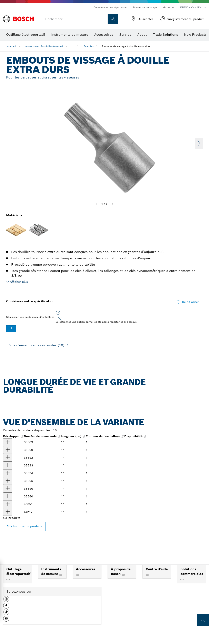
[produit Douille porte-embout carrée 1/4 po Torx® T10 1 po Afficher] (8, 442)
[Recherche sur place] (113, 19)
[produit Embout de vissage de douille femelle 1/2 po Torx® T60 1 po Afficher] (8, 512)
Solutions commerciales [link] (192, 571)
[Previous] (97, 204)
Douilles (89, 46)
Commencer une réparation (110, 7)
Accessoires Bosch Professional (44, 46)
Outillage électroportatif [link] (18, 571)
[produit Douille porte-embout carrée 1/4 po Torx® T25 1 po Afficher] (8, 458)
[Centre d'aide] (147, 575)
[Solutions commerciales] (182, 580)
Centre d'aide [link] (157, 569)
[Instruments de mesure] (61, 575)
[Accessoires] (78, 575)
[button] (6, 601)
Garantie (168, 7)
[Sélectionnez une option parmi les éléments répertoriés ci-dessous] (58, 313)
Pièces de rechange (145, 7)
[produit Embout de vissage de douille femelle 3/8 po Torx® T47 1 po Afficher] (8, 504)
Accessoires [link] (86, 569)
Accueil (12, 46)
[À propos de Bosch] (123, 575)
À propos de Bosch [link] (121, 571)
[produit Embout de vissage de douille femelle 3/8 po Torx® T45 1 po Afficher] (8, 489)
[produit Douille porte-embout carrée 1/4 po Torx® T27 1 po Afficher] (8, 465)
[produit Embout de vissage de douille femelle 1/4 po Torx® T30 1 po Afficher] (8, 473)
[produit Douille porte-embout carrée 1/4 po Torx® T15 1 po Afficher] (8, 450)
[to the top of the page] (203, 620)
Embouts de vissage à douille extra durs (126, 46)
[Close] (60, 319)
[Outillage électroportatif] (8, 580)
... (73, 46)
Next (199, 143)
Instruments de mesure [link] (51, 571)
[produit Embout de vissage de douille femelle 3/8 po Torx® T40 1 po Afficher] (8, 481)
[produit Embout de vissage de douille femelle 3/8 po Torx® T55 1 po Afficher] (8, 496)
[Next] (113, 204)
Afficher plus (19, 282)
